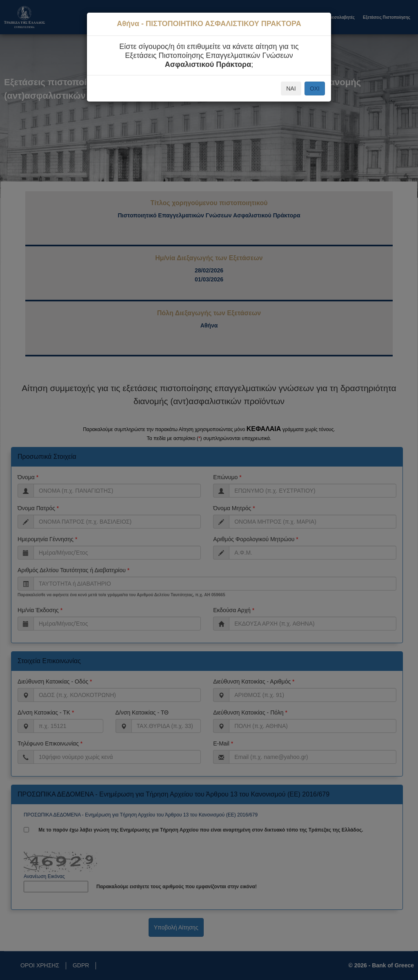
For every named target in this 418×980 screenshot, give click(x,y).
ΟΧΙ (315, 88)
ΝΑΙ (291, 88)
